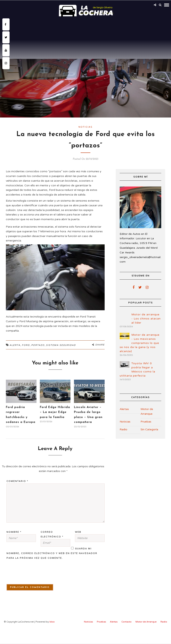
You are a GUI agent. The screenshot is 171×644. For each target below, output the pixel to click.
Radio (123, 429)
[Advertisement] (85, 48)
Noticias (85, 127)
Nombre (14, 532)
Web (78, 532)
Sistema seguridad (61, 345)
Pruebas (146, 422)
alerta (15, 345)
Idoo (52, 622)
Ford (26, 345)
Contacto (126, 622)
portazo (38, 345)
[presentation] (28, 574)
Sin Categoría (149, 429)
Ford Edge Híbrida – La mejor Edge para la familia (55, 412)
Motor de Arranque (147, 411)
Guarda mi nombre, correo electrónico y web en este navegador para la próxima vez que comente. (52, 553)
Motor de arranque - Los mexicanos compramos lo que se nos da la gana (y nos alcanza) (140, 343)
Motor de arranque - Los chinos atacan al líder (146, 319)
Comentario (17, 481)
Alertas (124, 409)
